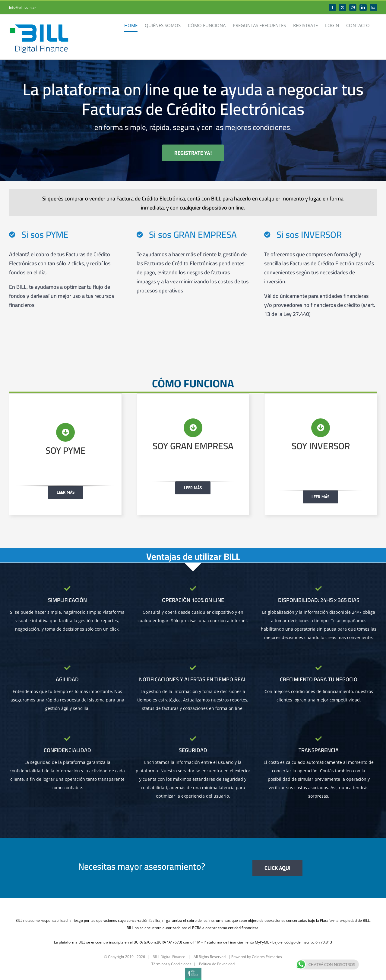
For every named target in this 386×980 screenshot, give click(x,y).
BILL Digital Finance (169, 957)
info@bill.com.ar (23, 7)
